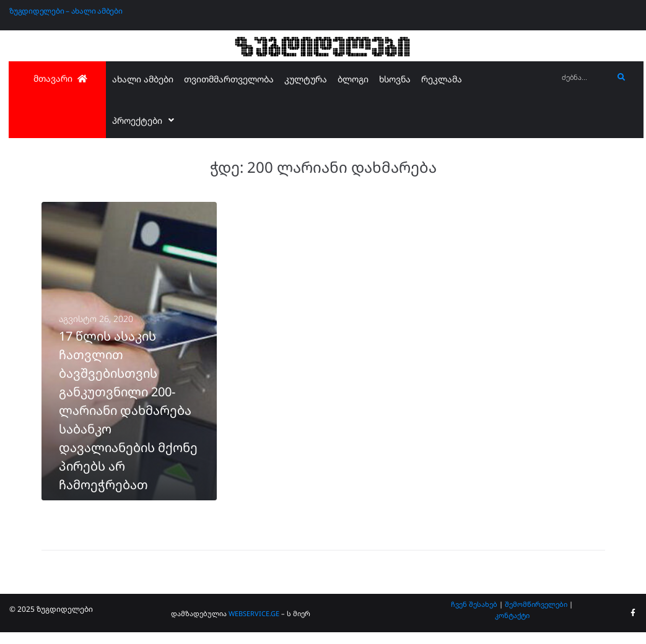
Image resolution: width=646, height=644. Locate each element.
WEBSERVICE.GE (255, 624)
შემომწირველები (536, 615)
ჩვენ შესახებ (474, 615)
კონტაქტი (512, 626)
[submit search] (622, 77)
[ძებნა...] (584, 78)
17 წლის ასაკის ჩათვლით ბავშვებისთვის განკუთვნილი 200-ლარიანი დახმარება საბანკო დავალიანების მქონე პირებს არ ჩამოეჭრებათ (128, 421)
